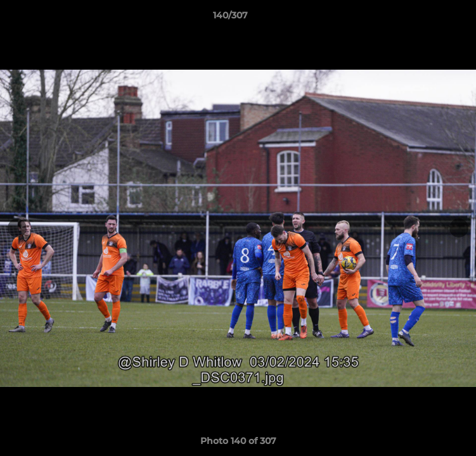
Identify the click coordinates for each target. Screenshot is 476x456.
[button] (430, 18)
